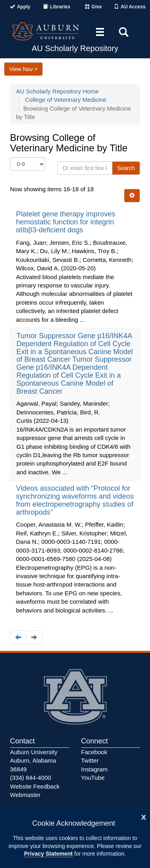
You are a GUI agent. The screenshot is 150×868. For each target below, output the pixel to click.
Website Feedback (35, 786)
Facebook (94, 752)
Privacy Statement (48, 854)
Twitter (90, 760)
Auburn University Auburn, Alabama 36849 (34, 761)
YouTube (93, 778)
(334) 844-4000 (31, 778)
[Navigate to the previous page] (18, 637)
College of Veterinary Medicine (66, 100)
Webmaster (25, 795)
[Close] (144, 816)
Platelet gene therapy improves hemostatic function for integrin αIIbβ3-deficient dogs (66, 222)
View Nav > (23, 69)
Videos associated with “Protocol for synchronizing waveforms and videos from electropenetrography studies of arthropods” (75, 500)
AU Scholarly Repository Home (57, 91)
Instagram (95, 769)
